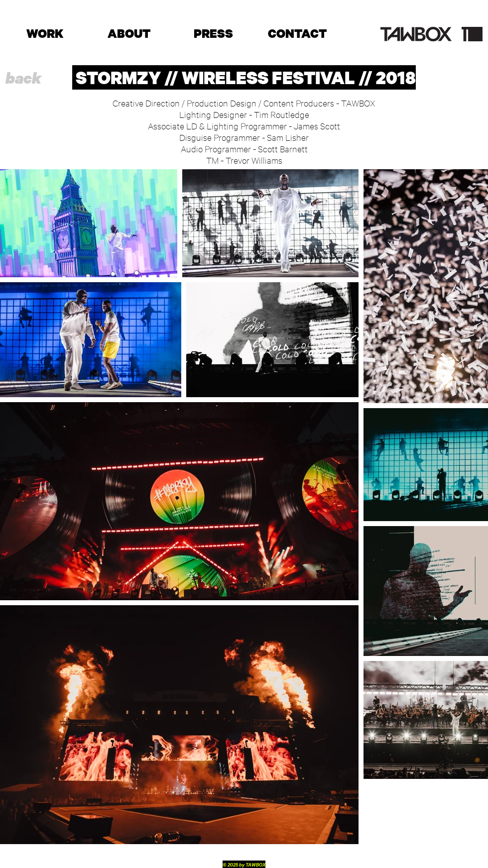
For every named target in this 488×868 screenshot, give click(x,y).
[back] (23, 78)
